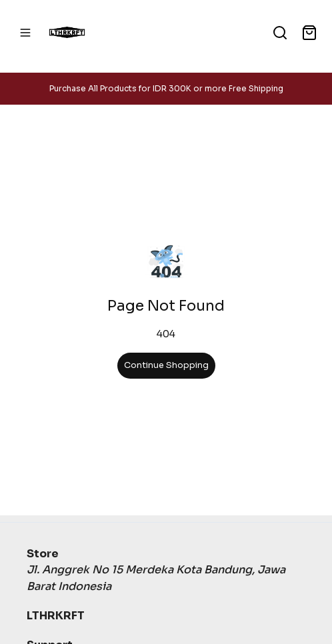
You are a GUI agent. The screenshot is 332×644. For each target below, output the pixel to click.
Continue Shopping (166, 365)
